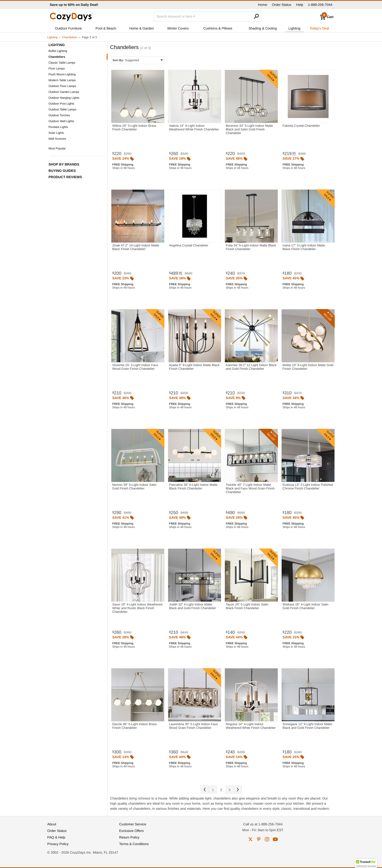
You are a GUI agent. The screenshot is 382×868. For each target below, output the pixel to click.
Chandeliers (70, 37)
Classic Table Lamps (62, 63)
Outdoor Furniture (69, 28)
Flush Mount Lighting (62, 74)
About (52, 824)
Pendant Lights (58, 127)
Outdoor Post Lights (61, 104)
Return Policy (129, 837)
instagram (267, 839)
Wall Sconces (57, 139)
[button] (366, 863)
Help (300, 5)
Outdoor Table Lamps (62, 109)
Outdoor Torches (59, 115)
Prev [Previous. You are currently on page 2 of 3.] (205, 790)
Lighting (294, 28)
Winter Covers (178, 28)
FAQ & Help (56, 837)
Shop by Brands (64, 164)
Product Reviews (65, 177)
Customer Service (133, 824)
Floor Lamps (57, 68)
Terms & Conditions (134, 844)
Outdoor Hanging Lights (64, 98)
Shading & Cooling (263, 28)
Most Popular (57, 148)
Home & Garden (141, 28)
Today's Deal (319, 28)
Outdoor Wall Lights (61, 121)
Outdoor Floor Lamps (62, 86)
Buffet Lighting (58, 51)
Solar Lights (56, 133)
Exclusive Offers (131, 831)
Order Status (282, 5)
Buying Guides (62, 171)
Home (263, 5)
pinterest (259, 839)
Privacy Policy (58, 844)
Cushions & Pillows (218, 28)
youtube (275, 839)
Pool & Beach (106, 28)
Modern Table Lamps (62, 80)
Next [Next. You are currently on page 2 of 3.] (238, 790)
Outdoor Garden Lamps (64, 92)
